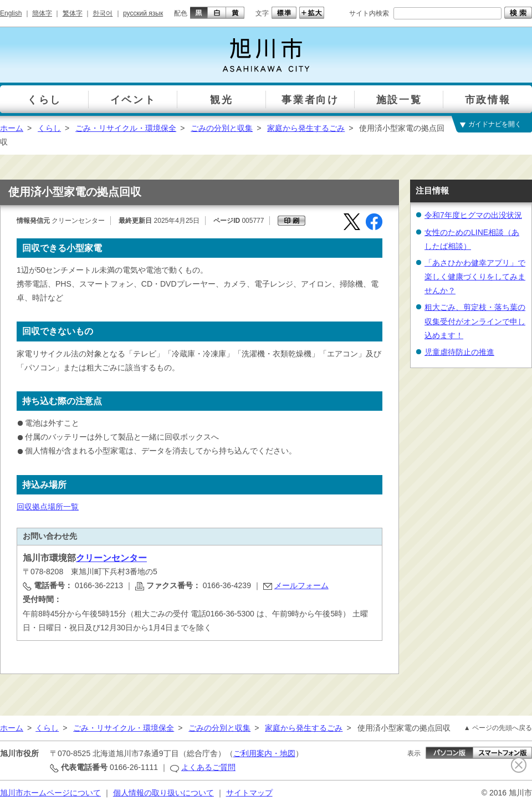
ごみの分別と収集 (222, 128)
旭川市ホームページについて (50, 793)
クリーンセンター (111, 558)
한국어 (103, 13)
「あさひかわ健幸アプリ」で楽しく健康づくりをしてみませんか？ (475, 277)
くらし (49, 128)
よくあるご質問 (208, 767)
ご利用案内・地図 (264, 753)
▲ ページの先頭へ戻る (498, 728)
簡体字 (42, 13)
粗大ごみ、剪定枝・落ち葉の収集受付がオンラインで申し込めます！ (475, 321)
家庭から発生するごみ (306, 128)
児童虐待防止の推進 (459, 352)
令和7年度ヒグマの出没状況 (473, 215)
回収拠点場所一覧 (48, 507)
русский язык (143, 13)
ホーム (12, 128)
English (11, 13)
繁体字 (73, 13)
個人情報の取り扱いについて (163, 793)
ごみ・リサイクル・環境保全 (126, 128)
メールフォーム (301, 585)
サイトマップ (249, 793)
